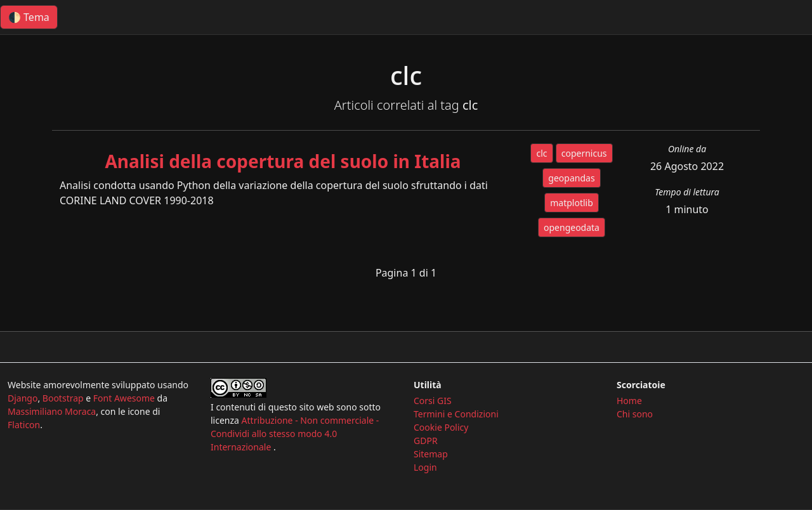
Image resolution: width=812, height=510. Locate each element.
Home (629, 401)
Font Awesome (124, 398)
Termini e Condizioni (456, 414)
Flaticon (24, 425)
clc (541, 153)
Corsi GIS (433, 401)
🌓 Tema (29, 17)
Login (425, 467)
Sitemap (431, 454)
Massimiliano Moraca (52, 411)
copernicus (584, 153)
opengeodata (572, 227)
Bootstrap (63, 398)
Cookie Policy (441, 427)
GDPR (426, 441)
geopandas (571, 178)
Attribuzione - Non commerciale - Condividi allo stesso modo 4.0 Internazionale (295, 434)
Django (23, 398)
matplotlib (572, 203)
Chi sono (635, 414)
